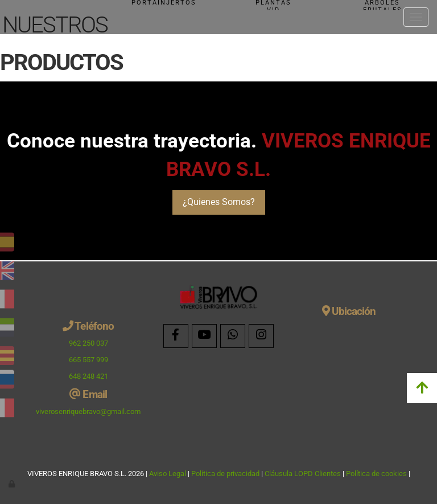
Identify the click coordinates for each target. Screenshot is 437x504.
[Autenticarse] (13, 484)
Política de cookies (376, 474)
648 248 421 (88, 376)
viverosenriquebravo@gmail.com (88, 411)
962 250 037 (88, 343)
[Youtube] (204, 336)
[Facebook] (176, 336)
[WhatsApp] (233, 336)
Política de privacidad (225, 474)
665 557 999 (88, 360)
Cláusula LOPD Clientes (304, 474)
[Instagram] (261, 336)
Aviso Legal (168, 474)
